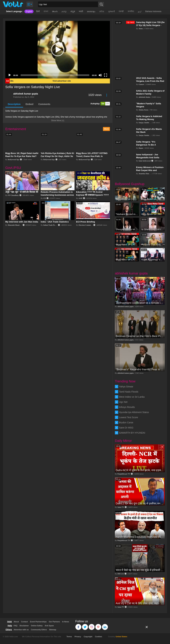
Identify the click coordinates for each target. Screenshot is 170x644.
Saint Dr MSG (126, 428)
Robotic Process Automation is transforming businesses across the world (57, 195)
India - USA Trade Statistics (55, 222)
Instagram (92, 625)
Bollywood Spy (14, 159)
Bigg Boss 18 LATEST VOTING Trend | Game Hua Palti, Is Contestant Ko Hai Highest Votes (93, 156)
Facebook (78, 625)
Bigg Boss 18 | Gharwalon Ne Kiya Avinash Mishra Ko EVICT (127, 199)
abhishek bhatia (145, 97)
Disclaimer (24, 626)
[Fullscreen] (106, 75)
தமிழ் (64, 11)
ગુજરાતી (111, 11)
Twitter (85, 625)
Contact (24, 622)
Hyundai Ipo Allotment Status (134, 412)
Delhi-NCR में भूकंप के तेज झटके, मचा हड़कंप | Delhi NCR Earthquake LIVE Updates (140, 470)
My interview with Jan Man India (22, 222)
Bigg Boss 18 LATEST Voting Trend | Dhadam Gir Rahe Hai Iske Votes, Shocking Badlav (127, 260)
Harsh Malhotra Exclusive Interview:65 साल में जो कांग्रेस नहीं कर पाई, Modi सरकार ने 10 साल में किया (140, 537)
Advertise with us (21, 630)
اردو (140, 11)
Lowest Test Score (128, 417)
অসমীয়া (131, 11)
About (16, 622)
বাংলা (46, 11)
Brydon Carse (126, 422)
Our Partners (54, 622)
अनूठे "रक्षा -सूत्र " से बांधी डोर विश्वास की (22, 192)
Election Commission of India (90, 225)
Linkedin (105, 625)
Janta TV (121, 507)
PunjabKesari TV (124, 474)
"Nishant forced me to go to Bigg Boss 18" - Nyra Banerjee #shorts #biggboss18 (127, 214)
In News (66, 622)
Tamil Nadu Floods (129, 392)
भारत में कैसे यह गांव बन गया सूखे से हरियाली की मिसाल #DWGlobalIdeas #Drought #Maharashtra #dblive (140, 570)
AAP (81, 198)
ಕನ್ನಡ (73, 11)
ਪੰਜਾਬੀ (121, 11)
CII (45, 198)
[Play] (10, 75)
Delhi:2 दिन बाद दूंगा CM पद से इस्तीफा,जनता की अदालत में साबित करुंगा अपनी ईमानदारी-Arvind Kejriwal (140, 504)
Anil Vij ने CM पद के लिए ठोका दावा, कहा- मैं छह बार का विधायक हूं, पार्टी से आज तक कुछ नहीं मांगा (140, 603)
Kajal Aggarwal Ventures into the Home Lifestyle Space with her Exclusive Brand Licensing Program (153, 260)
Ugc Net (123, 402)
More (106, 129)
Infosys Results (127, 407)
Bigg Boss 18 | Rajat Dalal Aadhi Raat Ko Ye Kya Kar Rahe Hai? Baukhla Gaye (22, 156)
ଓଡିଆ (102, 11)
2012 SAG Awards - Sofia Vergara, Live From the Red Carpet (150, 81)
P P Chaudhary (13, 195)
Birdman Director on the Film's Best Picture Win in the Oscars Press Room (140, 336)
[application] (58, 50)
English (29, 11)
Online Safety (37, 626)
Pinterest (98, 625)
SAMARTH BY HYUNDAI (132, 433)
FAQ (16, 626)
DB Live (121, 574)
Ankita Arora (143, 110)
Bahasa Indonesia (153, 11)
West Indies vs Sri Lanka (132, 397)
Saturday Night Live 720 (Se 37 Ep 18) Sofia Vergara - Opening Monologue (150, 25)
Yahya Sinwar (126, 387)
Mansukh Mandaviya (16, 225)
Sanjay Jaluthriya (145, 123)
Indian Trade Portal (50, 225)
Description (14, 104)
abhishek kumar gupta (26, 94)
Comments (44, 104)
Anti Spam (49, 626)
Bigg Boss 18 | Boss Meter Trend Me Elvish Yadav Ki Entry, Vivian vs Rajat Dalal (153, 214)
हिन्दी (38, 11)
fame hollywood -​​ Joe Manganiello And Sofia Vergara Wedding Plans (148, 158)
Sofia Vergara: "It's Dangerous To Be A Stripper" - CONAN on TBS (150, 145)
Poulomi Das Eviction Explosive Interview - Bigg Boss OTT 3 (153, 244)
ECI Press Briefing (86, 222)
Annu (141, 28)
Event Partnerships (38, 622)
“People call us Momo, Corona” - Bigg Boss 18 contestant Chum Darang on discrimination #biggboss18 (127, 229)
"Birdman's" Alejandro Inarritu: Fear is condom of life (140, 369)
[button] (58, 50)
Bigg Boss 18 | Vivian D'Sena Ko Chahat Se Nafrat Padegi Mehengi (153, 199)
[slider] (55, 75)
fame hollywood (145, 161)
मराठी (81, 11)
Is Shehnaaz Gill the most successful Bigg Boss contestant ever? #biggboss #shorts (153, 229)
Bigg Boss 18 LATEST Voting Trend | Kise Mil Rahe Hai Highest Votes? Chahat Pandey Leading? (127, 244)
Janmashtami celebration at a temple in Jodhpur (140, 303)
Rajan (141, 148)
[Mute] (100, 75)
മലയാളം (91, 11)
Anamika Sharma (145, 173)
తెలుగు (55, 11)
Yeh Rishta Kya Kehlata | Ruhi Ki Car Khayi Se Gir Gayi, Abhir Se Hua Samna (57, 156)
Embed (29, 104)
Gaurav (141, 84)
